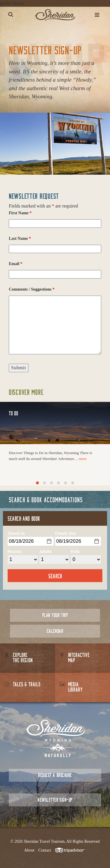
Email (16, 264)
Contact (45, 850)
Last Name (20, 239)
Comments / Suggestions (32, 289)
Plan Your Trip (55, 615)
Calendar (55, 631)
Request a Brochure (55, 775)
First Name (20, 213)
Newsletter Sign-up (55, 800)
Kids (75, 552)
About (29, 850)
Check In (16, 533)
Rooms (15, 552)
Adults (46, 552)
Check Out (65, 533)
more (83, 459)
